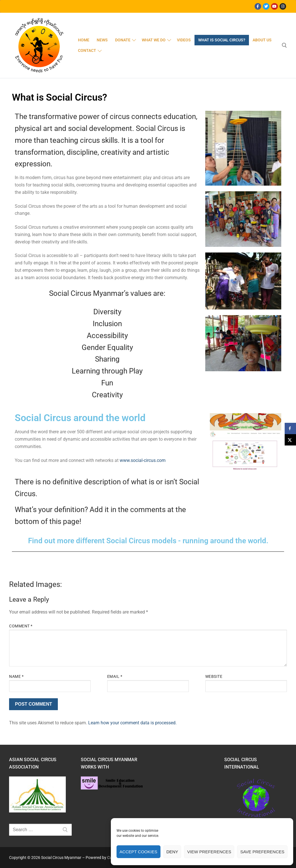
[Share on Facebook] (290, 428)
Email (115, 676)
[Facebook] (258, 6)
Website (214, 676)
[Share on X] (290, 440)
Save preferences (262, 852)
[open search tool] (284, 45)
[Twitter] (266, 6)
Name (16, 676)
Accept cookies (139, 852)
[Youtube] (274, 6)
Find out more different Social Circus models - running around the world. (148, 541)
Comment (21, 626)
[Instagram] (283, 6)
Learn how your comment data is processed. (132, 723)
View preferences (209, 852)
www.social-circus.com (143, 460)
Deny (172, 852)
